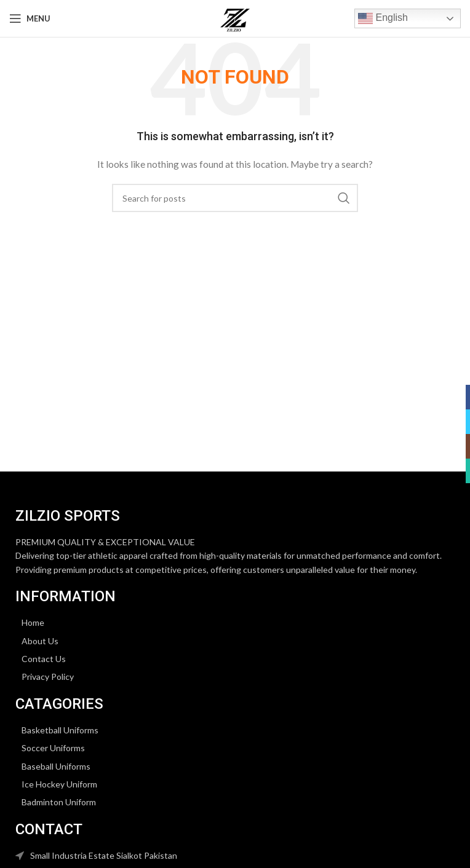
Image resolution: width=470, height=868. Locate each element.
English (383, 18)
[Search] (235, 198)
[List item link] (235, 623)
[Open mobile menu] (30, 18)
